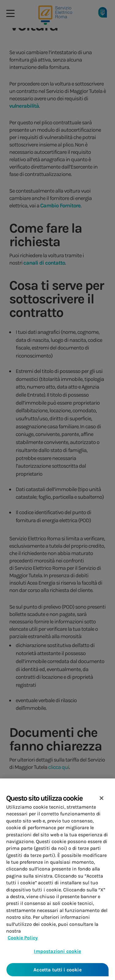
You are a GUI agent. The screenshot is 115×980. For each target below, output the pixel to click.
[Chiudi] (102, 802)
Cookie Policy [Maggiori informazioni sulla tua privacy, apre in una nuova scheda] (23, 941)
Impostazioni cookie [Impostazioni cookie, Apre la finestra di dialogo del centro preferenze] (57, 955)
